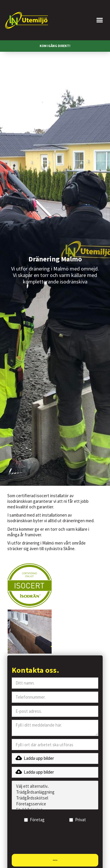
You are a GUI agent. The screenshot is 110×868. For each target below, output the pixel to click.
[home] (26, 20)
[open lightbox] (30, 585)
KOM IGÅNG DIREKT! (55, 46)
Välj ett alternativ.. (55, 786)
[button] (81, 20)
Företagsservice (55, 804)
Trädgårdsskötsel (55, 798)
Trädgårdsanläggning (55, 792)
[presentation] (56, 840)
